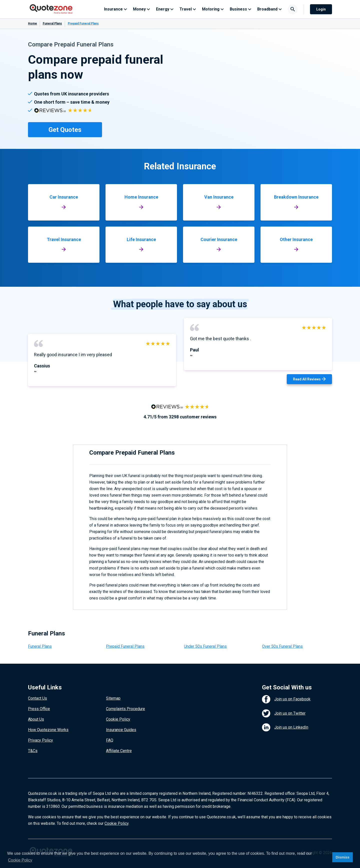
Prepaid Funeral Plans (125, 646)
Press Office (39, 709)
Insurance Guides (121, 730)
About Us (36, 719)
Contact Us (37, 698)
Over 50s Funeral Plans (282, 646)
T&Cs (33, 751)
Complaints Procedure (125, 709)
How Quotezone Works (48, 730)
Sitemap (113, 698)
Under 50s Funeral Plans (205, 646)
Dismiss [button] (342, 857)
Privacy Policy (40, 740)
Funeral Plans (52, 23)
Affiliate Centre (119, 751)
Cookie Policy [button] (20, 860)
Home (32, 23)
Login (321, 9)
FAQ (110, 740)
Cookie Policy (118, 719)
